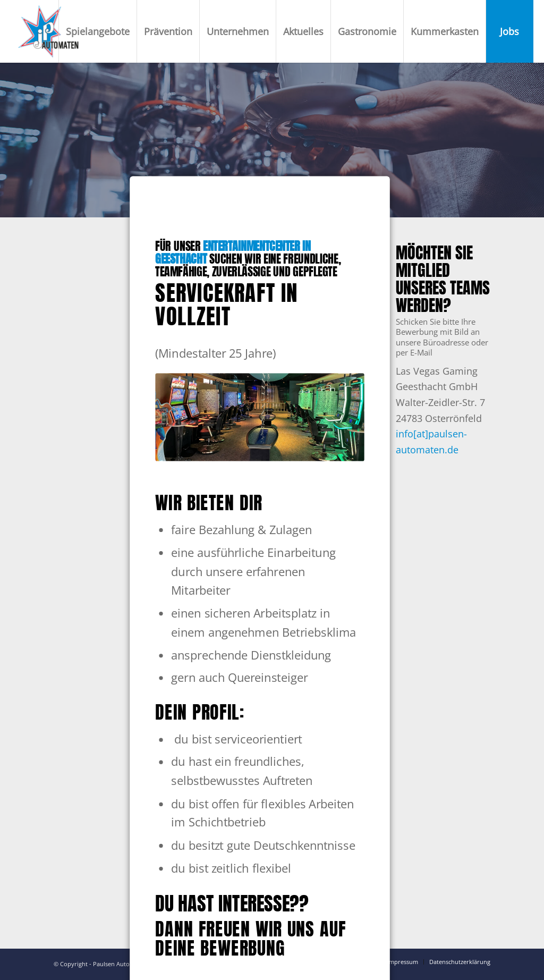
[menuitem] (97, 31)
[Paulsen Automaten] (48, 31)
